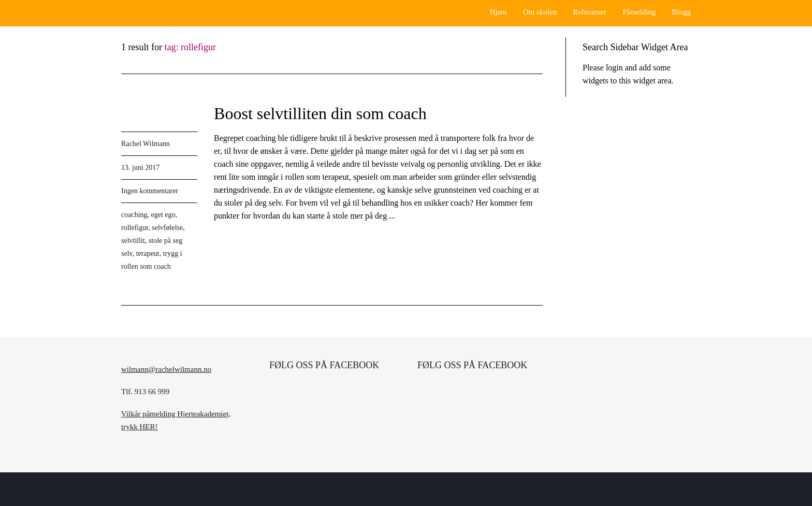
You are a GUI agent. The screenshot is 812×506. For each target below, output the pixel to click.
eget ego (163, 215)
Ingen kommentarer (150, 191)
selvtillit (133, 241)
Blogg (681, 12)
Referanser (590, 12)
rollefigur (135, 228)
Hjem (498, 12)
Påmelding (639, 12)
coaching (134, 215)
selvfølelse (167, 228)
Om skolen (540, 12)
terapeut (148, 254)
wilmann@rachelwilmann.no (166, 369)
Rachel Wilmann (146, 144)
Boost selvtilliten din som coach (320, 113)
